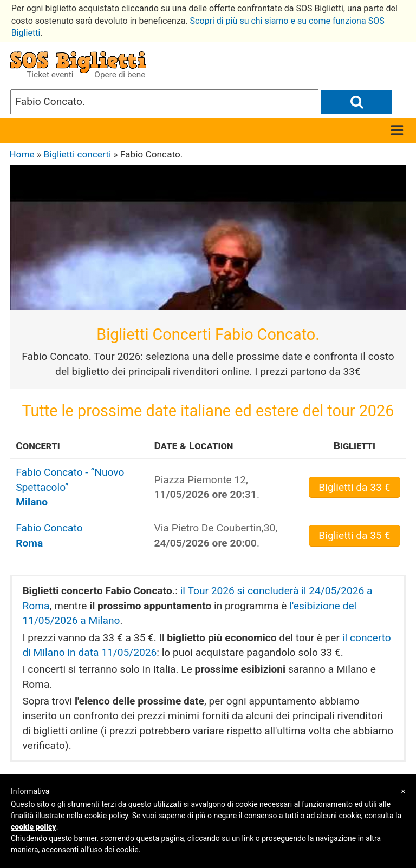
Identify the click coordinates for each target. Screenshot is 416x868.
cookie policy (34, 827)
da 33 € (354, 487)
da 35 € (354, 535)
